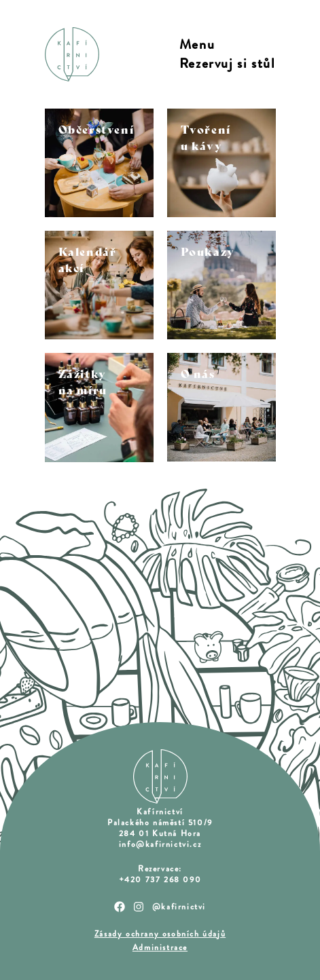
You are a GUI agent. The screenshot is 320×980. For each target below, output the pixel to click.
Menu (197, 45)
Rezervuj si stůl (228, 64)
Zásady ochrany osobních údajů (160, 934)
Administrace (160, 947)
